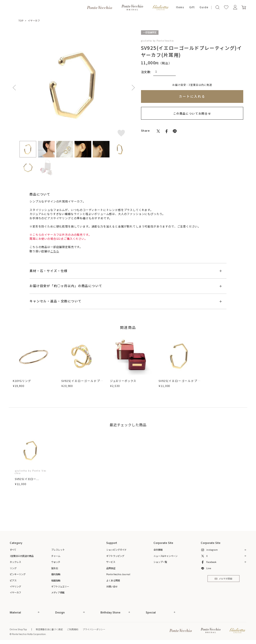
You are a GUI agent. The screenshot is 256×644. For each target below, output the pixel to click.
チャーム (56, 556)
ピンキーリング (18, 574)
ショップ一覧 (160, 562)
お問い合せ (112, 586)
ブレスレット (58, 550)
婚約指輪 (56, 574)
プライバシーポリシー (94, 629)
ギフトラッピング (115, 556)
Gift (192, 8)
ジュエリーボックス (123, 381)
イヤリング (15, 586)
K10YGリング (22, 381)
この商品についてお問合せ (192, 113)
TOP (21, 21)
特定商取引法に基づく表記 (49, 629)
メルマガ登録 (223, 579)
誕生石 (55, 568)
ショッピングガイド (116, 550)
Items (180, 8)
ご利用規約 (73, 629)
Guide (204, 8)
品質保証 (111, 568)
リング (13, 568)
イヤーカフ (34, 21)
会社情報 (158, 550)
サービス (111, 562)
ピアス (13, 580)
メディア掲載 (58, 592)
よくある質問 (113, 580)
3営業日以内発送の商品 (22, 556)
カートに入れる (192, 96)
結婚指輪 (56, 580)
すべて (13, 550)
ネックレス (15, 562)
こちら (55, 251)
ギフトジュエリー (60, 586)
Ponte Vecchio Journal (118, 574)
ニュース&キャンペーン (165, 556)
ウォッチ (56, 562)
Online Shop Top (18, 629)
